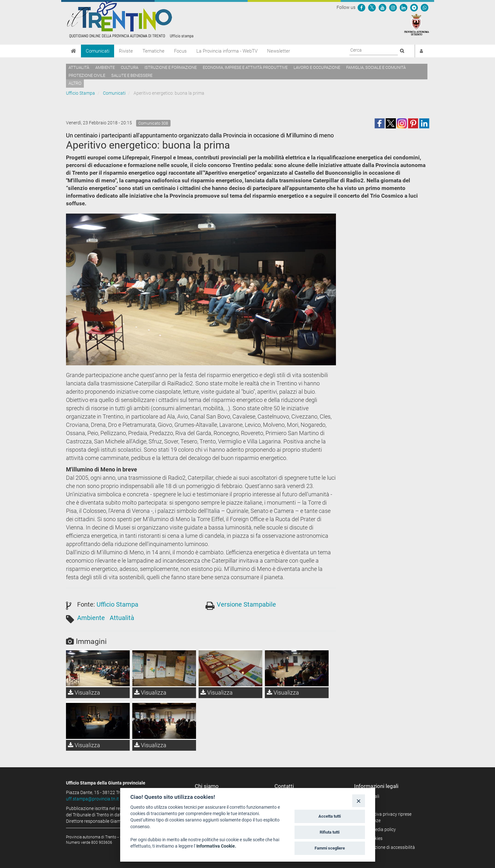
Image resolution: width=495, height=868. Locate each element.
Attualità (79, 67)
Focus (180, 51)
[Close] (358, 801)
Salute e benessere (132, 75)
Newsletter (279, 51)
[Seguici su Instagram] (393, 7)
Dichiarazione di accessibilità (387, 847)
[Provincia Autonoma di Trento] (417, 24)
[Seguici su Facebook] (361, 7)
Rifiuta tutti (330, 832)
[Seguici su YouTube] (382, 7)
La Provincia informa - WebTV (227, 51)
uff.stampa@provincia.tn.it (92, 799)
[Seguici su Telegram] (414, 7)
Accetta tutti (330, 816)
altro (75, 83)
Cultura (130, 67)
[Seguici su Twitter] (372, 7)
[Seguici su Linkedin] (404, 7)
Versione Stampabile (246, 604)
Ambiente (105, 67)
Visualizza (84, 693)
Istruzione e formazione (171, 67)
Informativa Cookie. (216, 846)
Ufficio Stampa (80, 93)
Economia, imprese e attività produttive (245, 67)
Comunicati (98, 51)
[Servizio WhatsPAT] (425, 7)
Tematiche (153, 51)
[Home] (73, 51)
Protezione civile (87, 75)
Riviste (126, 51)
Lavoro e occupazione (317, 67)
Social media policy (377, 829)
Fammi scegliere (330, 848)
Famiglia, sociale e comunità (376, 67)
